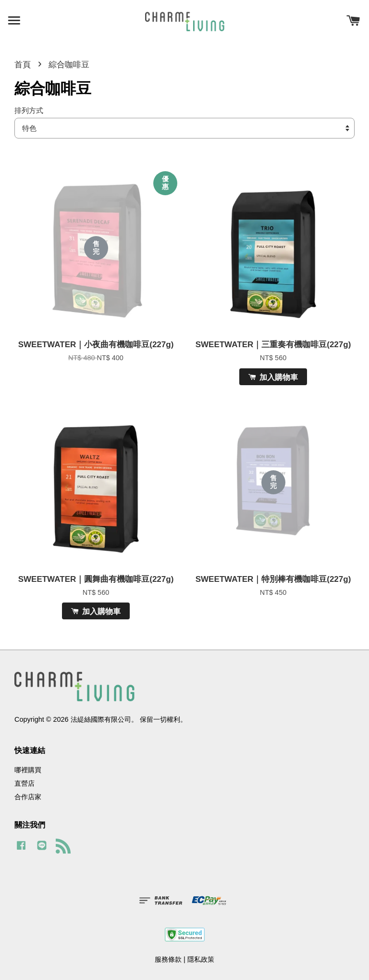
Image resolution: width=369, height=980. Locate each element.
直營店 (25, 783)
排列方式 (29, 110)
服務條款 (168, 959)
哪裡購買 (28, 770)
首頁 (23, 65)
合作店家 (28, 797)
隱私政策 (201, 959)
